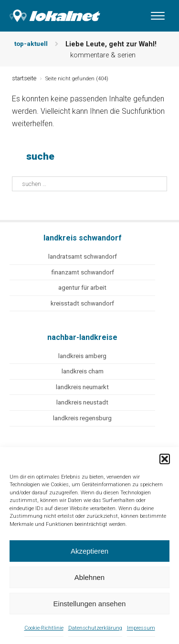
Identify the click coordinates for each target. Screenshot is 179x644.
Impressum (141, 628)
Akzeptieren (89, 551)
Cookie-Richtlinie (44, 628)
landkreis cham (83, 371)
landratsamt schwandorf (83, 257)
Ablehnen (89, 577)
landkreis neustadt (82, 402)
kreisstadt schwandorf (82, 303)
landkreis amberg (82, 356)
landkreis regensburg (82, 418)
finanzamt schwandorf (83, 272)
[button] (165, 459)
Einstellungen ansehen (90, 604)
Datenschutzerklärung (95, 628)
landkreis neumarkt (82, 387)
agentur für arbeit (82, 288)
